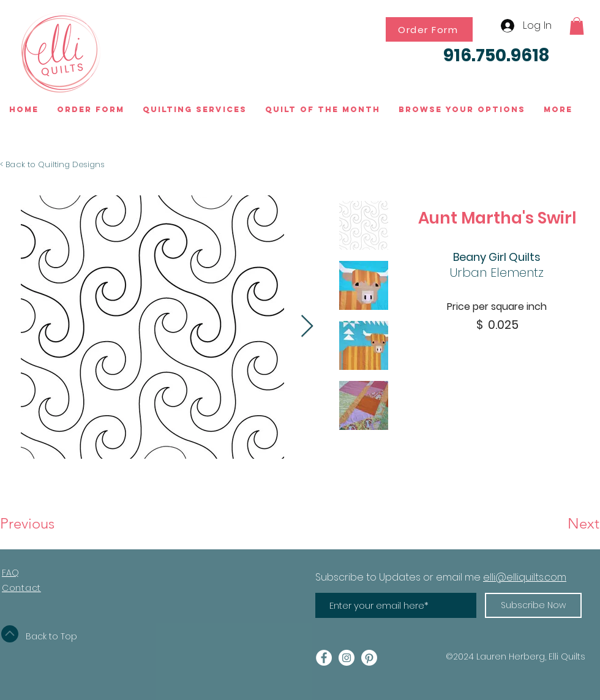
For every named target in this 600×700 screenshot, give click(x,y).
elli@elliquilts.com (525, 577)
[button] (577, 26)
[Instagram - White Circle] (347, 658)
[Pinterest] (369, 658)
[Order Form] (429, 29)
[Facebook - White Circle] (324, 658)
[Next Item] (307, 327)
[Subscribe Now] (533, 605)
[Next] (556, 524)
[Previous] (40, 524)
